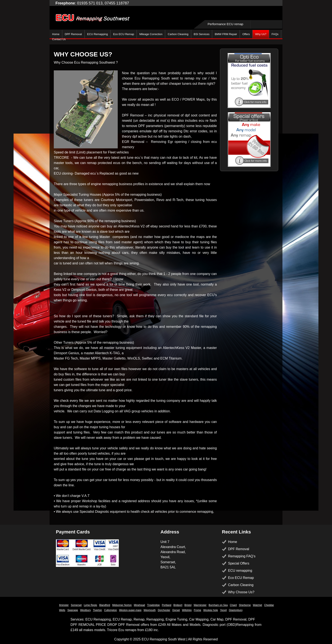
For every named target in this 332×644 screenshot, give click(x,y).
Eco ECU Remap (124, 34)
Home (56, 34)
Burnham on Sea (218, 605)
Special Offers (239, 563)
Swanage (73, 610)
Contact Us (59, 39)
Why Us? (261, 34)
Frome (197, 610)
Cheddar (269, 605)
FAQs (275, 34)
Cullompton (111, 610)
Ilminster (64, 605)
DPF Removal (73, 34)
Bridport (178, 605)
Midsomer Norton (122, 605)
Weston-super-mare (130, 610)
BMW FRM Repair (226, 34)
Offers (246, 34)
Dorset (176, 610)
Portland (167, 605)
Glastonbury (236, 610)
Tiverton (98, 610)
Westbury (85, 610)
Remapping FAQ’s (242, 556)
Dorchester (164, 610)
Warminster (200, 605)
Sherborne (245, 605)
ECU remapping (240, 571)
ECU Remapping (98, 34)
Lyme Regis (91, 605)
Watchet (257, 605)
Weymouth (150, 610)
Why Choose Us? (241, 592)
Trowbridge (154, 605)
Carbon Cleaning (178, 34)
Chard (233, 605)
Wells (62, 610)
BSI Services (202, 34)
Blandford (105, 605)
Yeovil (223, 610)
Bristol (188, 605)
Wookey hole (211, 610)
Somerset (76, 605)
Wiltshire (187, 610)
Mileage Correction (151, 34)
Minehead (139, 605)
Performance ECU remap (225, 24)
